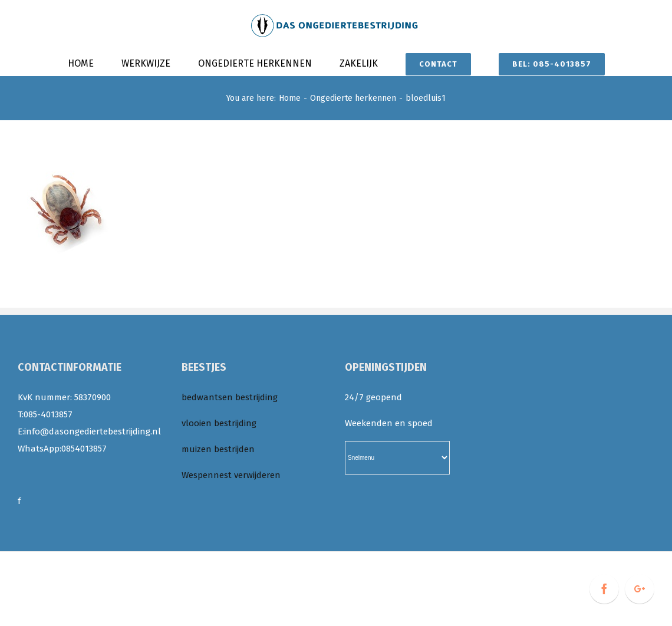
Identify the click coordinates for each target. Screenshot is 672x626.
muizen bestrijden (218, 449)
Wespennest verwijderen (231, 475)
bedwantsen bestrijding (230, 397)
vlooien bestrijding (219, 423)
